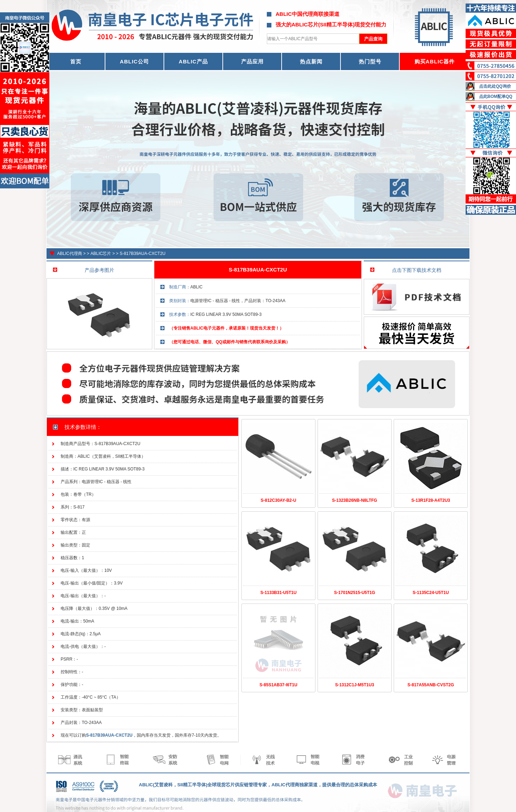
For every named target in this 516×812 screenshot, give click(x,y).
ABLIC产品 (193, 61)
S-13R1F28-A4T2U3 (431, 500)
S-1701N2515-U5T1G (355, 593)
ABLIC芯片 (101, 254)
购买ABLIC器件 (435, 61)
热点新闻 (311, 61)
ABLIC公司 (134, 61)
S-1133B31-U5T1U (279, 593)
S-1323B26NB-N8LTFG (355, 500)
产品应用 (252, 61)
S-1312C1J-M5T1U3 (355, 685)
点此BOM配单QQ (496, 96)
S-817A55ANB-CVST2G (431, 685)
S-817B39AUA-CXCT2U (142, 254)
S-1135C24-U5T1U (431, 593)
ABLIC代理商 (70, 254)
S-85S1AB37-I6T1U (278, 685)
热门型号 (370, 61)
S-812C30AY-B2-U (279, 500)
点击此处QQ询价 (495, 86)
